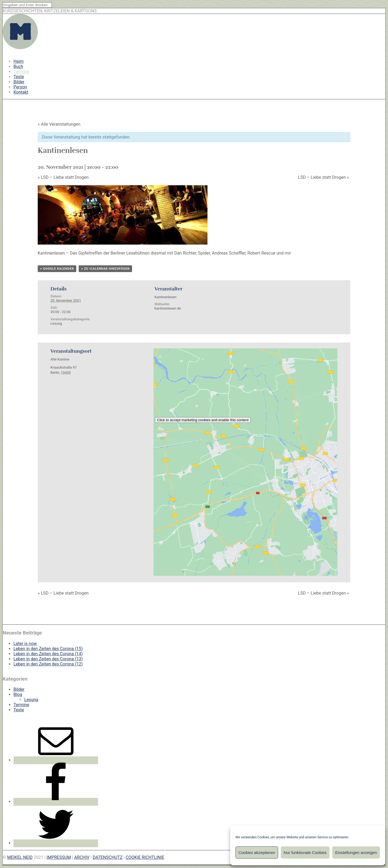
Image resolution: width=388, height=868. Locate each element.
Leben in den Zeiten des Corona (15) (48, 649)
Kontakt (21, 92)
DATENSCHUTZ (108, 857)
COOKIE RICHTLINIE (145, 857)
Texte (19, 77)
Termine (21, 72)
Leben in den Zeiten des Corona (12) (48, 664)
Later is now (25, 644)
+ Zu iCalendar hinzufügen (105, 269)
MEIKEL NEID (20, 857)
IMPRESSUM (59, 857)
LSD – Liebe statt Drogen (63, 177)
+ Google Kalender (57, 269)
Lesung (56, 323)
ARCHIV (82, 857)
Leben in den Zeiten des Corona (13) (48, 659)
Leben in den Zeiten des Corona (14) (48, 654)
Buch (18, 66)
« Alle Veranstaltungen (59, 124)
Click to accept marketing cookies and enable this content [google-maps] (203, 420)
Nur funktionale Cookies (305, 852)
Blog (18, 694)
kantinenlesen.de (168, 308)
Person (20, 87)
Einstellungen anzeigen (356, 852)
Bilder (19, 82)
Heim (19, 61)
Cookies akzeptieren (257, 852)
